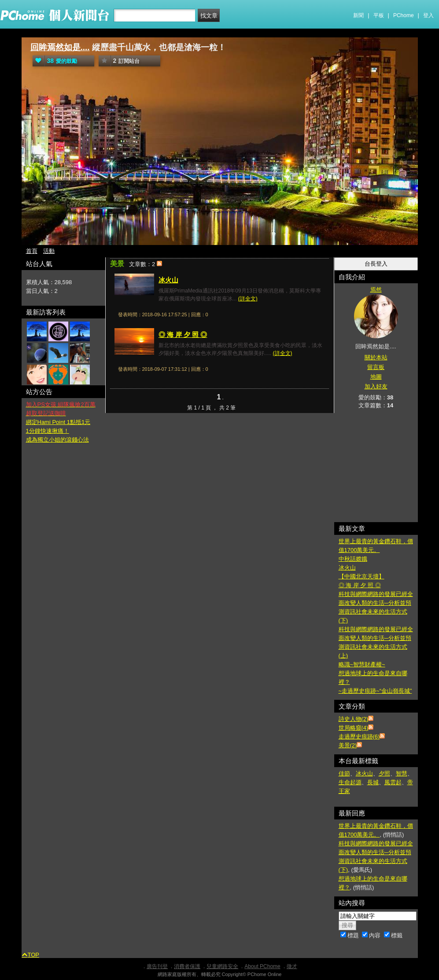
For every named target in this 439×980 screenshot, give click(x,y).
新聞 (358, 15)
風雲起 (393, 782)
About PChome (262, 966)
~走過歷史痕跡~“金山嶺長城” (375, 691)
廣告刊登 (157, 966)
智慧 (402, 773)
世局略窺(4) (354, 728)
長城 (373, 782)
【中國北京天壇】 (362, 576)
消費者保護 (187, 966)
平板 (379, 15)
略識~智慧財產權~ (362, 664)
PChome (404, 15)
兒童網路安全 (222, 966)
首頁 (32, 251)
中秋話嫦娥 (353, 559)
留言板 (376, 367)
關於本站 (376, 357)
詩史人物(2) (354, 719)
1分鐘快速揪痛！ (48, 431)
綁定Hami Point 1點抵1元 (58, 422)
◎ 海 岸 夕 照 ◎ (183, 335)
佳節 (344, 773)
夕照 (384, 773)
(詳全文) (248, 299)
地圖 (376, 377)
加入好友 (376, 386)
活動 (49, 251)
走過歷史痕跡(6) (359, 737)
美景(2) (348, 745)
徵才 (292, 966)
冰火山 (168, 280)
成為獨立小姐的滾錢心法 (57, 440)
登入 (428, 15)
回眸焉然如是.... (60, 47)
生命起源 (350, 782)
